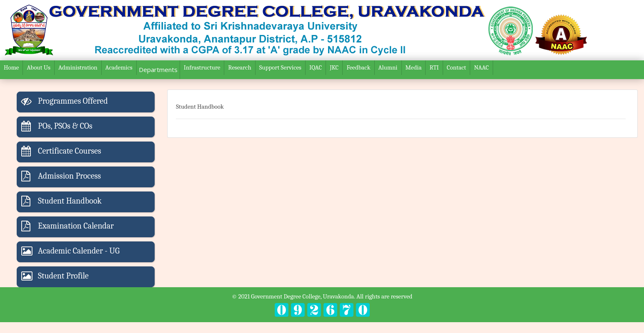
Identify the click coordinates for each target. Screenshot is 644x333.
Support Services (280, 67)
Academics (119, 67)
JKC (334, 67)
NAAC (481, 67)
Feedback (358, 67)
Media (414, 67)
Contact (456, 67)
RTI (434, 67)
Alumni (388, 67)
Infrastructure (202, 67)
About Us (38, 67)
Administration (78, 67)
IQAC (316, 67)
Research (239, 67)
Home (11, 67)
